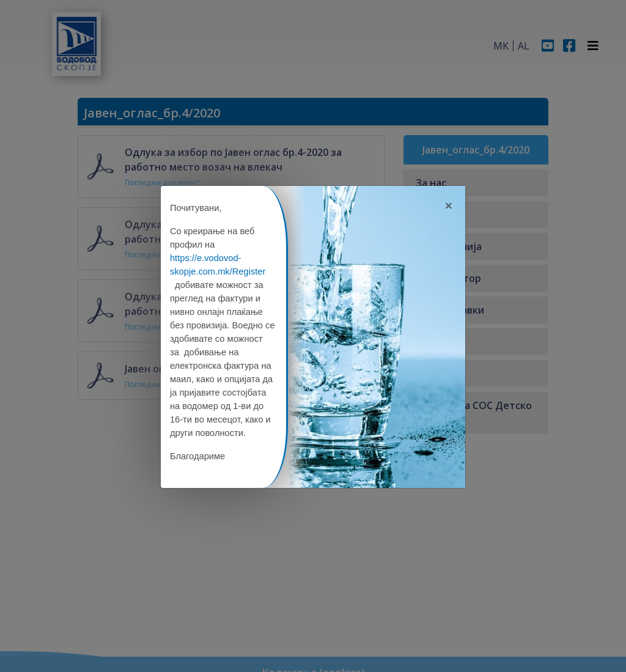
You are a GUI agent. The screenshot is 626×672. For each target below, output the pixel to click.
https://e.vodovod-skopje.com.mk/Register (218, 265)
